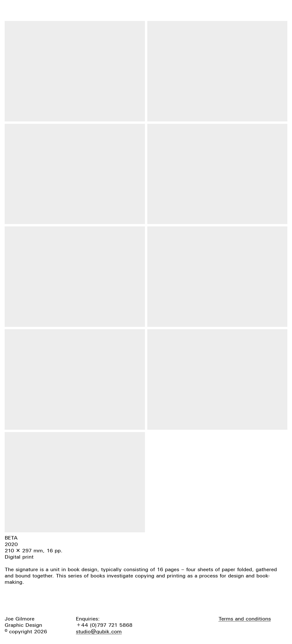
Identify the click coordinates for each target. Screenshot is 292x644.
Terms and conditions (245, 619)
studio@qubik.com (99, 631)
